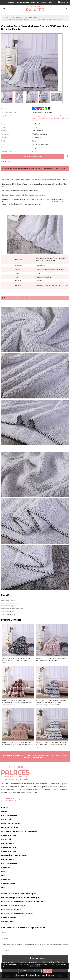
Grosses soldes (8, 843)
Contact (5, 871)
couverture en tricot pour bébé (12, 609)
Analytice (30, 975)
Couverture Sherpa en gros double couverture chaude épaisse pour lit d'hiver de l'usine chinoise (17, 702)
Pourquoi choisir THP (10, 827)
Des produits (7, 819)
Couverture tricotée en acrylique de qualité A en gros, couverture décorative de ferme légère (51, 744)
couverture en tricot (8, 611)
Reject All (23, 971)
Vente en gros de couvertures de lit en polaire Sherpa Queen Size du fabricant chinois (16, 660)
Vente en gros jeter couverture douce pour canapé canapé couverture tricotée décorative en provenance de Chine (51, 702)
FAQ (3, 875)
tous (12, 17)
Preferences (40, 975)
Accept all (47, 971)
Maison (4, 811)
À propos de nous (9, 815)
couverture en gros (8, 614)
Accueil (5, 17)
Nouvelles (6, 867)
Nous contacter (8, 883)
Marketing (50, 975)
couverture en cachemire (10, 603)
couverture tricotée (8, 600)
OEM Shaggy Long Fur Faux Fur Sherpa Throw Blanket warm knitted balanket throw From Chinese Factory (50, 118)
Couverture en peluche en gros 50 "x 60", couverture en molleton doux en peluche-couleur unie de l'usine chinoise (17, 744)
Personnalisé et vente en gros (14, 855)
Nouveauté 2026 (8, 847)
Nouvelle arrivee (9, 835)
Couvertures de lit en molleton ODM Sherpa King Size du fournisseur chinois (52, 659)
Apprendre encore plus (10, 799)
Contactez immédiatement (32, 156)
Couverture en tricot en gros (26, 17)
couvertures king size (9, 606)
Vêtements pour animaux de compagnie (19, 831)
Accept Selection (35, 971)
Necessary (20, 975)
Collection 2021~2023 (11, 823)
